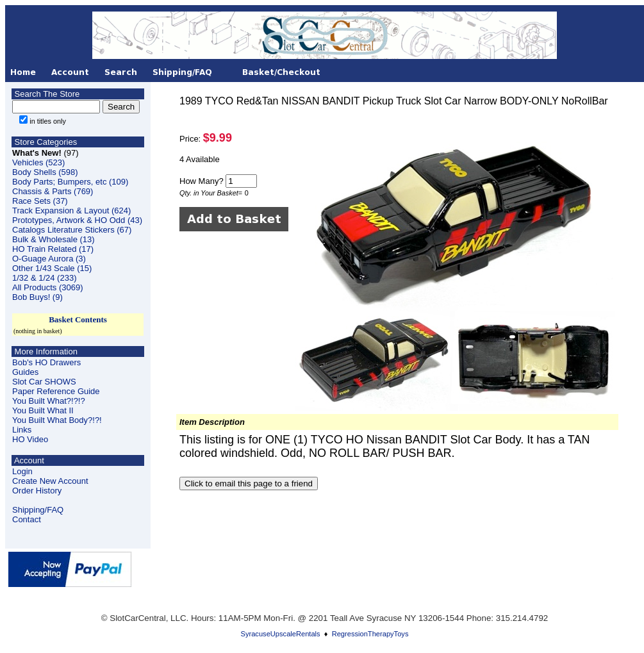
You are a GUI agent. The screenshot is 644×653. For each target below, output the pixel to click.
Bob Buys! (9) (37, 297)
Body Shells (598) (45, 172)
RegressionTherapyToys (370, 634)
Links (22, 430)
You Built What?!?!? (49, 401)
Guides (25, 372)
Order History (37, 491)
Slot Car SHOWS (44, 382)
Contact (27, 519)
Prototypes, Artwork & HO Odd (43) (77, 220)
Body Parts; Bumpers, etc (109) (70, 182)
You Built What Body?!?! (57, 420)
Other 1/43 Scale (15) (52, 268)
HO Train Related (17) (53, 249)
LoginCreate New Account (50, 476)
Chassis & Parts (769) (53, 191)
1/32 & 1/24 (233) (44, 278)
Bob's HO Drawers (46, 362)
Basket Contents (78, 319)
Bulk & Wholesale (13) (54, 239)
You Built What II (43, 410)
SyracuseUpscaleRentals (281, 634)
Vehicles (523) (38, 162)
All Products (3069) (48, 287)
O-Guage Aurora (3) (49, 259)
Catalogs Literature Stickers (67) (72, 230)
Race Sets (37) (40, 201)
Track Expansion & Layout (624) (71, 211)
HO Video (30, 439)
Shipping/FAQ (38, 510)
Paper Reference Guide (56, 391)
